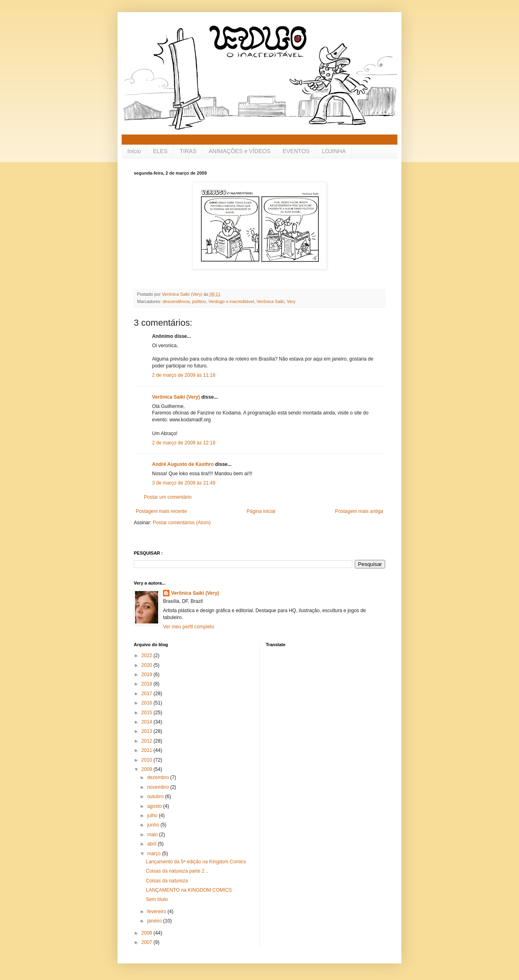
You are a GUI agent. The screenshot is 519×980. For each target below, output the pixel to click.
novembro (159, 787)
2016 (148, 703)
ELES (160, 151)
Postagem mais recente (161, 511)
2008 (148, 933)
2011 (148, 750)
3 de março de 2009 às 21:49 (184, 483)
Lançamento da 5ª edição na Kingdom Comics (196, 862)
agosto (155, 806)
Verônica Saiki (270, 301)
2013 (148, 731)
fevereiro (157, 912)
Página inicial (261, 511)
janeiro (155, 921)
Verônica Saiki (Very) (176, 397)
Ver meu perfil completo (189, 627)
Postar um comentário (168, 497)
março (155, 854)
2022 (148, 655)
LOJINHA (334, 151)
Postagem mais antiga (359, 511)
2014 (148, 722)
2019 (148, 675)
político (199, 301)
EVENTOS (296, 151)
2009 (148, 769)
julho (153, 816)
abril (152, 844)
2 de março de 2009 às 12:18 (184, 443)
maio (153, 835)
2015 (148, 713)
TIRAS (188, 151)
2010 (148, 760)
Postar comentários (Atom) (182, 523)
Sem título (157, 899)
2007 (148, 942)
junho (154, 825)
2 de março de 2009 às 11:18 (184, 375)
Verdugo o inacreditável (231, 301)
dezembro (159, 777)
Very (291, 301)
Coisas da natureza (167, 881)
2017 (148, 694)
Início (134, 151)
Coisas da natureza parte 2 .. (177, 871)
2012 (148, 741)
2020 (148, 665)
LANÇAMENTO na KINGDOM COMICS (189, 890)
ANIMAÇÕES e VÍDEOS (240, 151)
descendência (176, 301)
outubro (156, 796)
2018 (148, 684)
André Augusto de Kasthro (183, 464)
